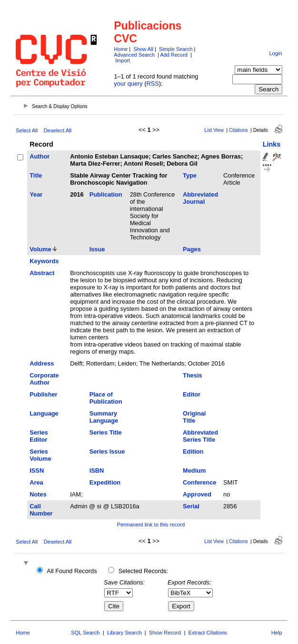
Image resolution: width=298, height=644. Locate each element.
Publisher (43, 394)
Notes (38, 494)
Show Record (165, 633)
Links (272, 144)
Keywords (44, 261)
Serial (191, 506)
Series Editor (39, 436)
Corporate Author (44, 379)
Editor (192, 394)
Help (277, 633)
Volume (40, 249)
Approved (197, 494)
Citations (238, 130)
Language (44, 413)
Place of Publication (106, 398)
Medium (194, 471)
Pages (192, 249)
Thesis (193, 375)
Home (121, 49)
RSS (153, 84)
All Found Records (72, 571)
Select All (27, 130)
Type (190, 175)
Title (36, 175)
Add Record (174, 55)
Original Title (194, 417)
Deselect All (58, 130)
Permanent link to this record (151, 525)
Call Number (41, 510)
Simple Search (176, 49)
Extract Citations (208, 633)
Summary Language (104, 417)
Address (42, 363)
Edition (193, 451)
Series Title (106, 432)
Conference (199, 482)
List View (214, 130)
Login (275, 53)
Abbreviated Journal (200, 198)
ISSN (37, 471)
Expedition (105, 482)
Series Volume (40, 455)
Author (40, 156)
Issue (97, 249)
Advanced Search (134, 55)
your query (128, 84)
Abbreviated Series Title (200, 436)
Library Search (124, 633)
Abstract (42, 273)
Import (123, 60)
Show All (143, 49)
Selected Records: (144, 571)
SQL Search (85, 633)
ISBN (97, 471)
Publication (106, 194)
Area (36, 482)
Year (36, 194)
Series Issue (107, 451)
